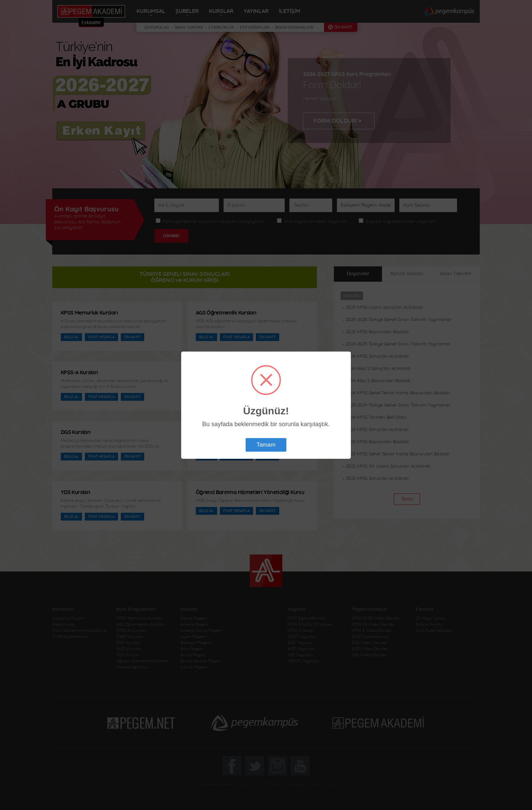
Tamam (266, 445)
